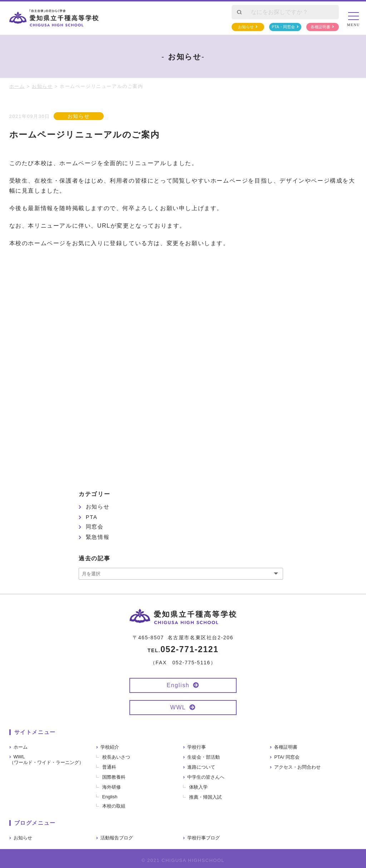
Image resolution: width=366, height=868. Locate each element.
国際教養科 (114, 777)
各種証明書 (320, 27)
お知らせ (246, 27)
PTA (92, 517)
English (178, 685)
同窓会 (95, 527)
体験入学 (198, 787)
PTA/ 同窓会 (287, 757)
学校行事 (197, 747)
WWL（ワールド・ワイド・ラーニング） (46, 760)
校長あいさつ (116, 757)
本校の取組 (114, 806)
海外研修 (112, 787)
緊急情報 (98, 537)
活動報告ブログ (117, 838)
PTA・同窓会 (283, 27)
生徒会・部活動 (204, 757)
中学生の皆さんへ (206, 777)
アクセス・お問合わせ (297, 767)
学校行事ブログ (204, 838)
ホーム (21, 747)
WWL (178, 707)
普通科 (109, 767)
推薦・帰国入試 (205, 797)
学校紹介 (110, 747)
